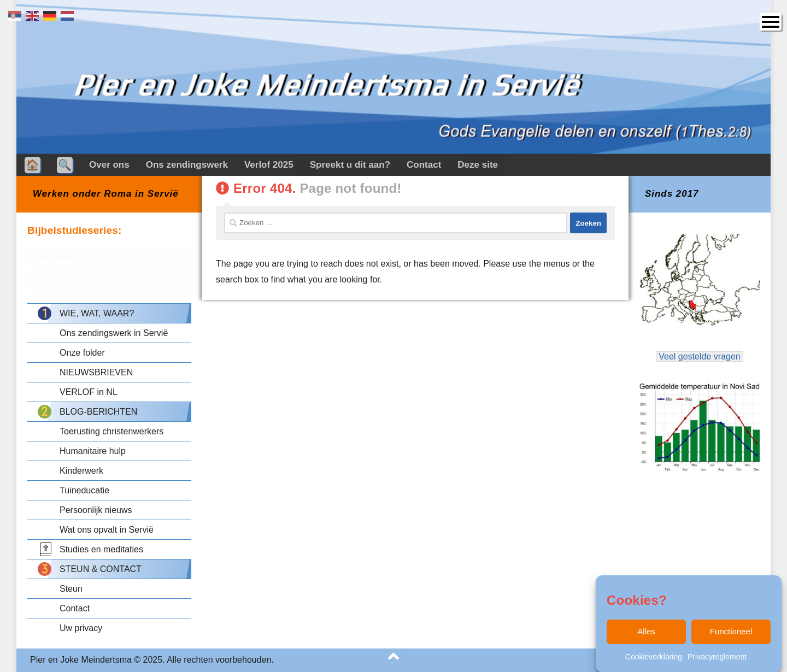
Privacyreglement (717, 659)
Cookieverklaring (654, 659)
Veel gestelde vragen (700, 356)
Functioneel (731, 634)
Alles (646, 634)
